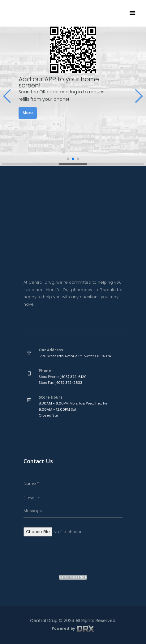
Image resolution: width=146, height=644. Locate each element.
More (28, 113)
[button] (7, 96)
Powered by (73, 628)
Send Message (73, 577)
